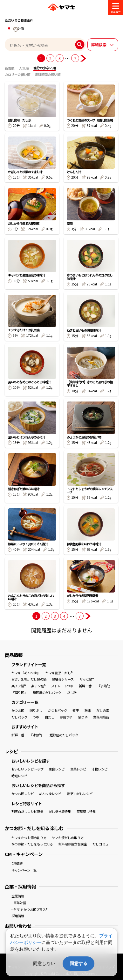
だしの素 (103, 710)
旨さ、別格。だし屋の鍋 (29, 679)
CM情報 (17, 863)
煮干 (76, 710)
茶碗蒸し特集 (86, 811)
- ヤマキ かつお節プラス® (29, 909)
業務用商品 (101, 717)
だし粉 (72, 693)
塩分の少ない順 (44, 68)
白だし (50, 717)
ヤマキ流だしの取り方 (68, 838)
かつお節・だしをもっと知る (32, 844)
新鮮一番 (85, 686)
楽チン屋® (38, 686)
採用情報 (18, 916)
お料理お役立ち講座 (72, 844)
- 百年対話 (19, 903)
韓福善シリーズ (63, 679)
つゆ (36, 717)
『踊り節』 (19, 693)
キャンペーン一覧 (24, 870)
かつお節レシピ (23, 794)
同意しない (44, 963)
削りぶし (36, 710)
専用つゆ (66, 717)
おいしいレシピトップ (27, 769)
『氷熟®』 (104, 686)
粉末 (88, 710)
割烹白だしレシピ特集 (27, 811)
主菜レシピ (78, 769)
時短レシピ (19, 776)
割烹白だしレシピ (80, 794)
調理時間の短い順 (48, 74)
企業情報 (18, 896)
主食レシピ (57, 769)
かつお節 (18, 710)
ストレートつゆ (62, 686)
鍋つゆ (83, 717)
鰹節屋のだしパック (47, 693)
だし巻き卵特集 (60, 811)
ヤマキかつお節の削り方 (29, 838)
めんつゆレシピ (50, 794)
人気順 (24, 68)
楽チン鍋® (19, 686)
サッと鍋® (87, 679)
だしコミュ (100, 844)
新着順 (10, 68)
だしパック (19, 717)
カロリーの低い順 (17, 74)
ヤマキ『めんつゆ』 (26, 673)
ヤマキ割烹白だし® (59, 673)
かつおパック (58, 710)
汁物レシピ (99, 769)
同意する (79, 963)
